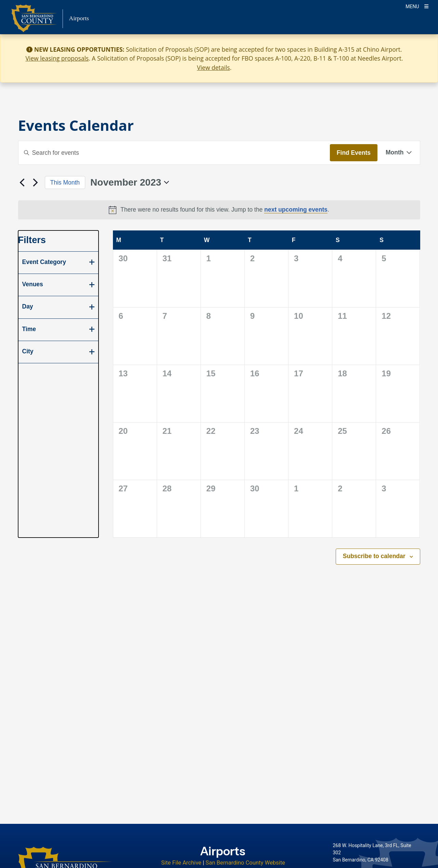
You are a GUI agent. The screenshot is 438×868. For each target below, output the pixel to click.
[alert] (219, 210)
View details (213, 67)
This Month (65, 183)
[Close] (423, 50)
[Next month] (36, 183)
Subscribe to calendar (374, 556)
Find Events (354, 153)
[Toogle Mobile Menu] (417, 6)
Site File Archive (181, 863)
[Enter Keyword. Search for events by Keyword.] (174, 153)
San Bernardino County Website (245, 863)
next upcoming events (296, 210)
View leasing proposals (57, 58)
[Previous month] (22, 183)
